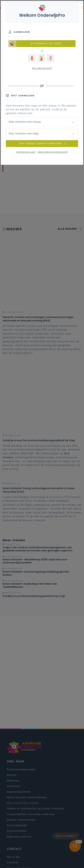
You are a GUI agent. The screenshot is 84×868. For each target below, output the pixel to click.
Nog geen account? (42, 68)
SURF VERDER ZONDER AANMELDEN (42, 143)
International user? (26, 152)
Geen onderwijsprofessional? (53, 152)
